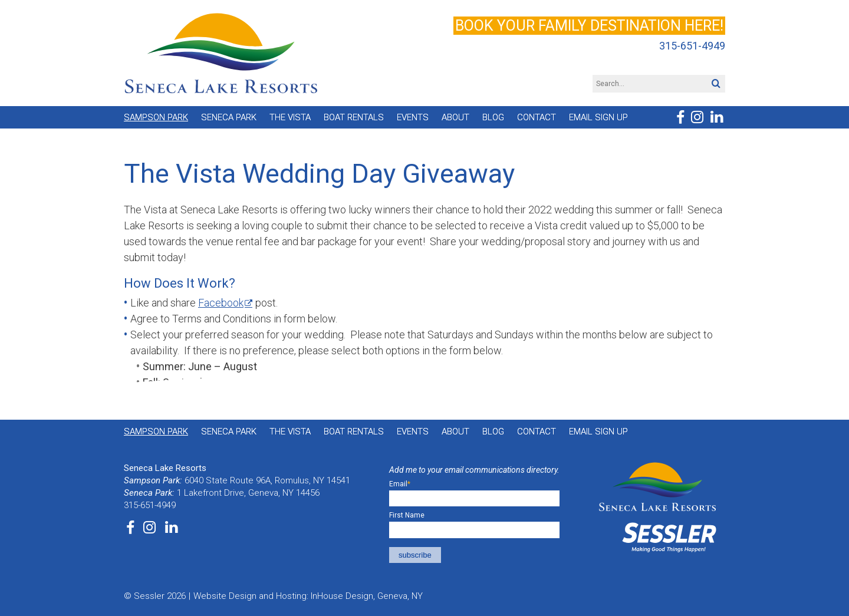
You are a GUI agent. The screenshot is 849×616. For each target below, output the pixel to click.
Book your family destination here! (589, 26)
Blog (493, 117)
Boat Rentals (354, 117)
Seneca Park (229, 117)
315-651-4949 (692, 46)
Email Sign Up (598, 117)
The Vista (290, 117)
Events (413, 117)
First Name (407, 515)
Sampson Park (156, 117)
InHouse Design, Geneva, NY (367, 596)
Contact (537, 117)
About (455, 117)
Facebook (221, 303)
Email (400, 484)
